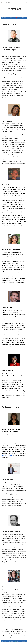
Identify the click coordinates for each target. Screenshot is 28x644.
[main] (14, 9)
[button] (2, 2)
